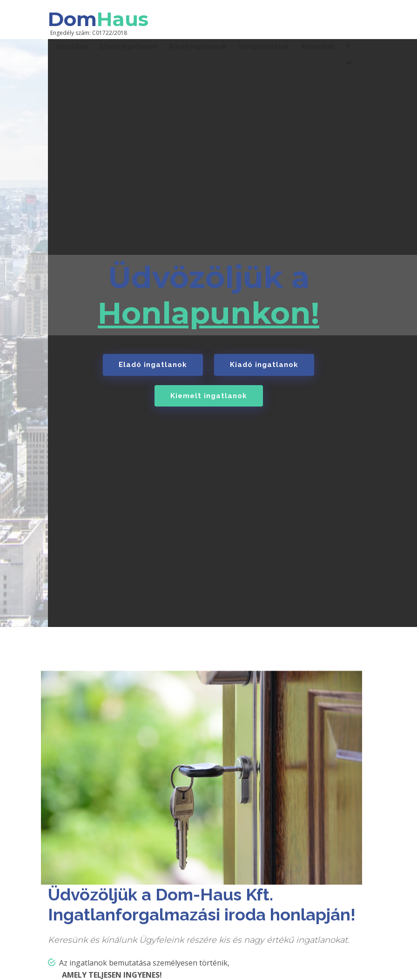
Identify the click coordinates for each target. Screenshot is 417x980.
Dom (98, 19)
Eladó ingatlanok (153, 365)
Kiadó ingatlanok (264, 365)
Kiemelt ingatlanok (209, 396)
